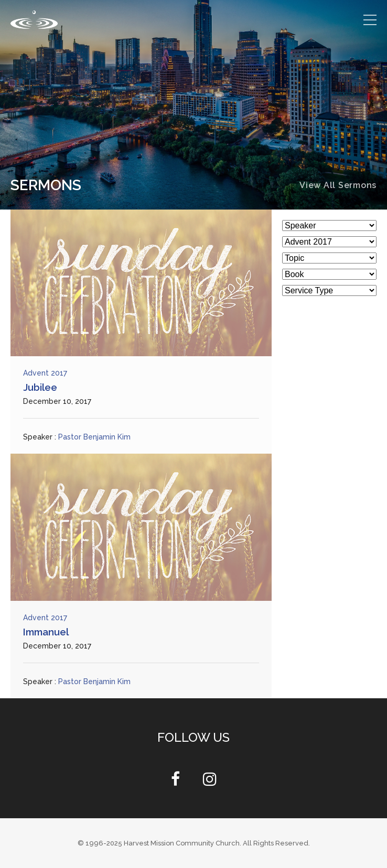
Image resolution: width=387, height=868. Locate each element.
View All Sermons (338, 185)
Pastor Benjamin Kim (94, 437)
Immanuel (46, 632)
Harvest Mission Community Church (182, 843)
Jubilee (40, 387)
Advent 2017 (45, 373)
